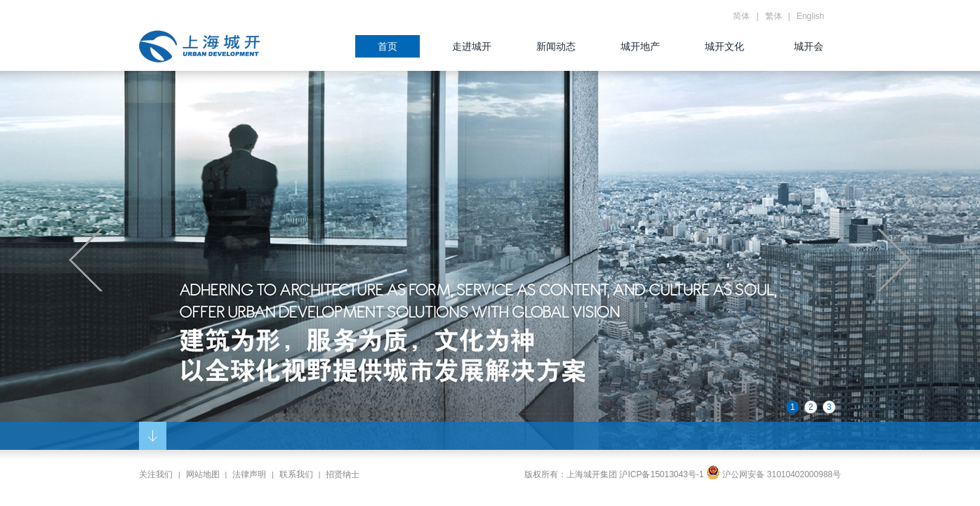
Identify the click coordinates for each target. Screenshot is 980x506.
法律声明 (249, 474)
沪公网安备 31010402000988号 (774, 474)
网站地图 (203, 474)
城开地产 (640, 46)
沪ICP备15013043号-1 (661, 474)
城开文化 (724, 46)
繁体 (774, 16)
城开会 (809, 46)
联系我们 (296, 474)
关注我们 (156, 474)
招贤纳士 (343, 474)
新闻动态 (556, 46)
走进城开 (472, 46)
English (810, 16)
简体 (741, 16)
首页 (388, 46)
